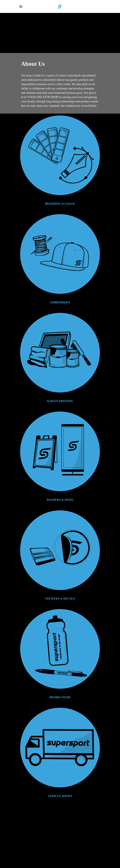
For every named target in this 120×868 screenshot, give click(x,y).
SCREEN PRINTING (60, 401)
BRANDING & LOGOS (60, 204)
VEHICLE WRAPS (60, 796)
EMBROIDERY (60, 302)
